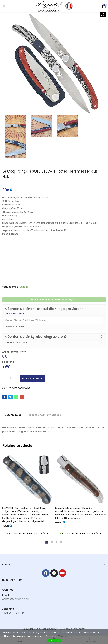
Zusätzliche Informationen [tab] (45, 415)
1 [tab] (46, 542)
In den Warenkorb (34, 378)
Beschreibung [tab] (13, 415)
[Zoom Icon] (103, 14)
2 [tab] (51, 542)
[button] (103, 6)
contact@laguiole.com (16, 599)
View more (63, 636)
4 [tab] (61, 542)
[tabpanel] (28, 495)
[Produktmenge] (10, 378)
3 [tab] (56, 542)
